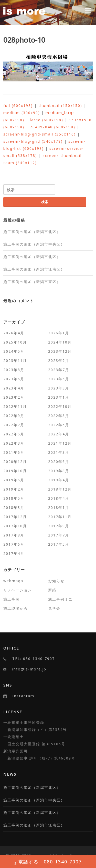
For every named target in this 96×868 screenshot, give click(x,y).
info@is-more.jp (29, 669)
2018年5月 (14, 498)
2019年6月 (14, 480)
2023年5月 (59, 379)
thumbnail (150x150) (60, 106)
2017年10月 (15, 526)
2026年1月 (59, 333)
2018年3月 (14, 508)
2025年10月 (15, 342)
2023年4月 (14, 388)
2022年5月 (14, 434)
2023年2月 (14, 397)
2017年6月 (14, 544)
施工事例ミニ (60, 599)
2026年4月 (14, 333)
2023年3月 (59, 388)
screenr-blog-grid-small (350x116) (40, 134)
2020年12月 (15, 462)
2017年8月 (14, 535)
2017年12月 (15, 517)
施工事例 (12, 599)
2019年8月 (59, 471)
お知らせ (56, 581)
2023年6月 (14, 379)
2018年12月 (60, 489)
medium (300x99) (22, 113)
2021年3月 (59, 452)
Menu (88, 11)
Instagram (23, 696)
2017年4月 (14, 553)
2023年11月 (15, 360)
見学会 (54, 608)
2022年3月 (14, 443)
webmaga (13, 581)
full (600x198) (18, 106)
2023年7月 (59, 370)
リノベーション (18, 590)
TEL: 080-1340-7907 (34, 659)
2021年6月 (14, 452)
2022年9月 (14, 416)
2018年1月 (59, 508)
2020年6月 (59, 462)
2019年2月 (14, 489)
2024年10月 (60, 342)
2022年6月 (59, 425)
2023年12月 (60, 351)
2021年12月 (60, 443)
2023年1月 (59, 397)
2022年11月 (15, 406)
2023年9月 (59, 360)
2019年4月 (59, 480)
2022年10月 (60, 406)
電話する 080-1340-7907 (48, 862)
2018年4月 (59, 498)
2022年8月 (59, 416)
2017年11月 (60, 517)
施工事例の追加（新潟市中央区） (34, 244)
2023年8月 (14, 370)
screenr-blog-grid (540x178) (33, 141)
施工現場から (16, 608)
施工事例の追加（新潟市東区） (32, 282)
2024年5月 (14, 351)
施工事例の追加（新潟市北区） (32, 232)
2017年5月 (59, 544)
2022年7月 (14, 425)
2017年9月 (59, 526)
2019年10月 (15, 471)
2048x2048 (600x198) (53, 127)
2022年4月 (59, 434)
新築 (52, 590)
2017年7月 (59, 535)
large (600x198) (47, 120)
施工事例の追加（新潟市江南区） (34, 269)
